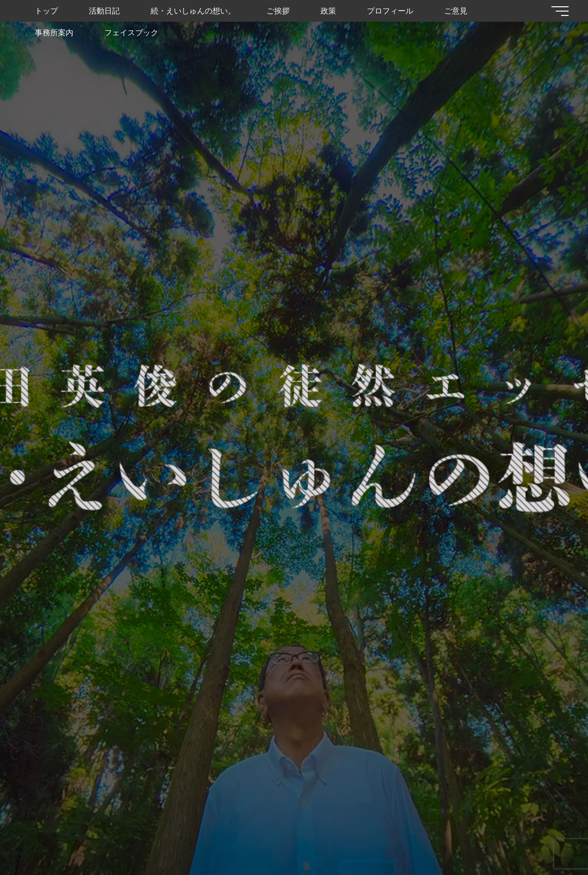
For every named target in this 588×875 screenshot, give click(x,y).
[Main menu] (560, 11)
